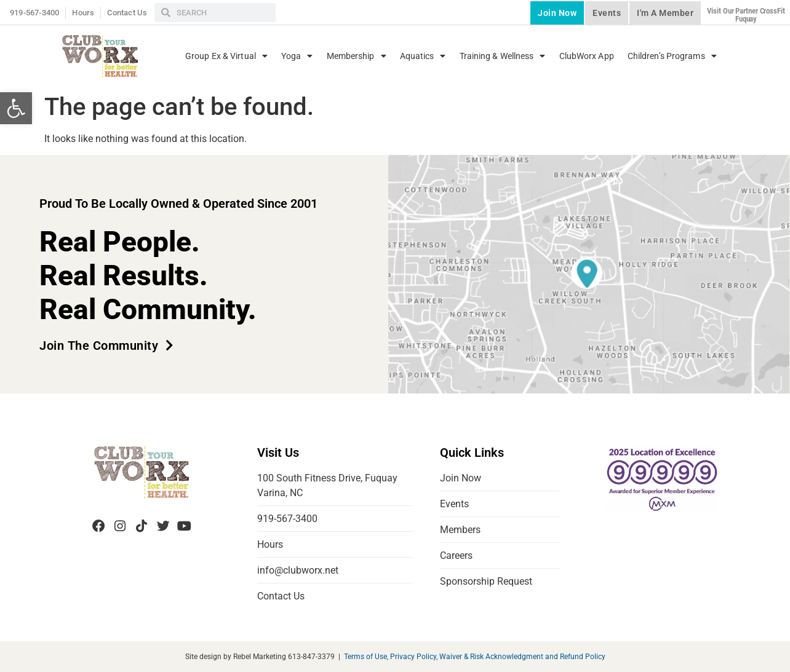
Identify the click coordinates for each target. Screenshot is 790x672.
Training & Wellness (503, 56)
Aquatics (423, 56)
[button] (16, 108)
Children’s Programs (672, 56)
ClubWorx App (587, 56)
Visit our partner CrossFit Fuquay (746, 15)
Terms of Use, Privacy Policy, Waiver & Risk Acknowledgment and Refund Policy (475, 657)
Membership (357, 56)
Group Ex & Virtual (226, 56)
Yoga (297, 56)
